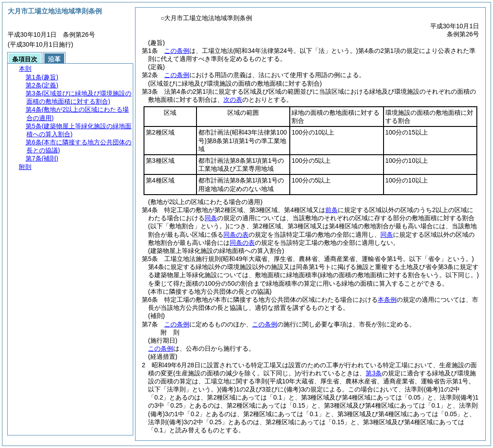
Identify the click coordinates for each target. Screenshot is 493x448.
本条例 (387, 300)
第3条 (374, 373)
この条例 (177, 51)
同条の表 (236, 235)
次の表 (233, 100)
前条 (332, 210)
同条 (211, 218)
